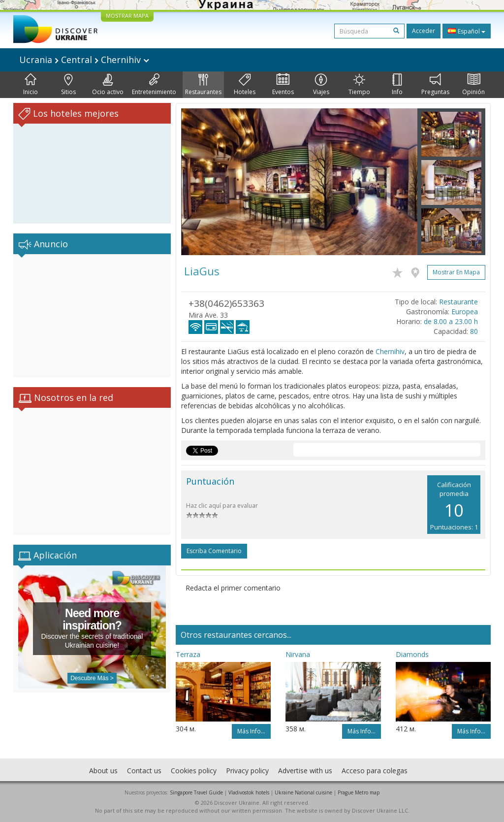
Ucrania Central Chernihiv (84, 60)
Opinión (473, 85)
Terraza (188, 654)
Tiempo (359, 85)
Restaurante (458, 302)
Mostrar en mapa (456, 272)
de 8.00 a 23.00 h (451, 321)
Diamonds (412, 654)
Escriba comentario (214, 551)
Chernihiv (390, 351)
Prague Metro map (359, 792)
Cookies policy (194, 771)
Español (467, 31)
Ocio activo (108, 85)
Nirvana (298, 654)
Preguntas (435, 85)
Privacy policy (247, 771)
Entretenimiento (154, 85)
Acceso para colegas (375, 771)
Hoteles (245, 85)
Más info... (251, 731)
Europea (465, 312)
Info (397, 85)
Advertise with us (305, 771)
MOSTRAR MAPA (127, 16)
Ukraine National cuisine (303, 792)
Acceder (424, 31)
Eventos (283, 85)
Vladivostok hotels (249, 792)
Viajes (321, 85)
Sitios (68, 85)
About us (103, 771)
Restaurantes (203, 85)
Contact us (144, 771)
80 (474, 331)
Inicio (31, 85)
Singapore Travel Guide (196, 792)
